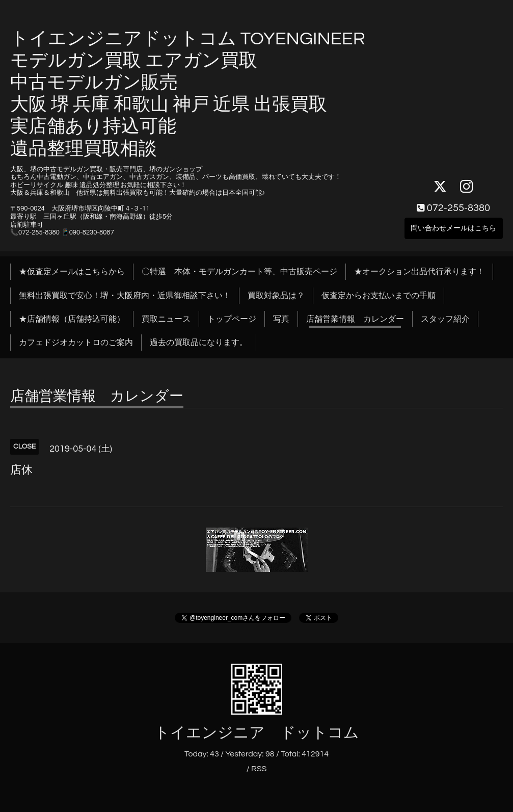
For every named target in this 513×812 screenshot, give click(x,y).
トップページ (232, 319)
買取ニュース (166, 319)
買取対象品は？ (276, 296)
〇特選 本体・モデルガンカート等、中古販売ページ (239, 272)
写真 (281, 319)
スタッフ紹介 (445, 319)
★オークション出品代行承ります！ (419, 272)
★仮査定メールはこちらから (72, 272)
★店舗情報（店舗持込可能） (72, 319)
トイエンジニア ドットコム (257, 733)
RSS (259, 769)
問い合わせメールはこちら (453, 223)
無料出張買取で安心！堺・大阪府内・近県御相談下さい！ (125, 296)
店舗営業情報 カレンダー (355, 319)
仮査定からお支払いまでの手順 (379, 296)
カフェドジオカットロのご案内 (76, 343)
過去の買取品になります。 (199, 343)
